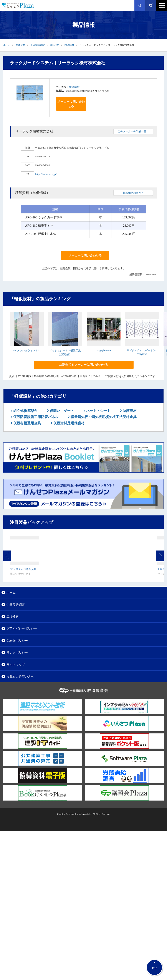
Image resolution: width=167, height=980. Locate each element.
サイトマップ (16, 665)
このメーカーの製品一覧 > (133, 131)
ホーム (7, 45)
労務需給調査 (16, 605)
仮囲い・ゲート (61, 411)
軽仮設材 (55, 45)
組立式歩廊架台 (25, 411)
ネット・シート (98, 411)
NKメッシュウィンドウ (27, 350)
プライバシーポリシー (22, 628)
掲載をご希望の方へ (20, 676)
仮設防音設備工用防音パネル (35, 417)
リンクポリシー (17, 652)
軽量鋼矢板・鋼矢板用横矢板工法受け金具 (103, 417)
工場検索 (13, 617)
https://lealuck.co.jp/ (46, 174)
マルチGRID (103, 350)
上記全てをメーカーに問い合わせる (84, 365)
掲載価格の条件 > (133, 193)
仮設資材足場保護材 (68, 423)
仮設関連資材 (38, 45)
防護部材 (69, 45)
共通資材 (20, 45)
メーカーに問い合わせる (71, 104)
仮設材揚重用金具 (27, 423)
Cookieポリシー (17, 641)
